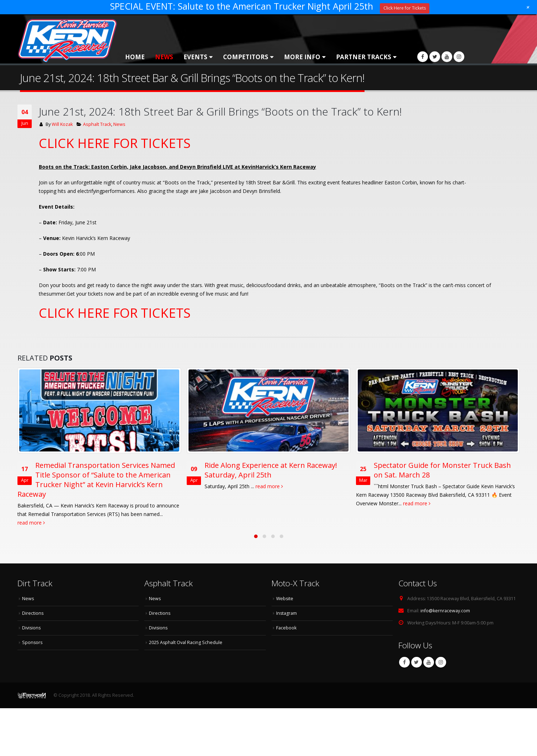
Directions (33, 612)
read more (31, 523)
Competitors (246, 57)
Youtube (429, 661)
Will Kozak (62, 124)
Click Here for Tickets (405, 8)
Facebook (404, 661)
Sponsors (33, 641)
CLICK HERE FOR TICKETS (115, 143)
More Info (302, 57)
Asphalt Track (97, 124)
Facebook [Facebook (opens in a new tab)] (286, 626)
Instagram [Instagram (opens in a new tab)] (287, 612)
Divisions (32, 626)
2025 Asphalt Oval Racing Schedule (186, 641)
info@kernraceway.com (445, 609)
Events (195, 57)
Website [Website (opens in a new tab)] (285, 597)
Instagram (441, 661)
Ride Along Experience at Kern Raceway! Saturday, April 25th (271, 470)
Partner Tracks (364, 57)
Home (135, 57)
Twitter (417, 661)
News (164, 57)
